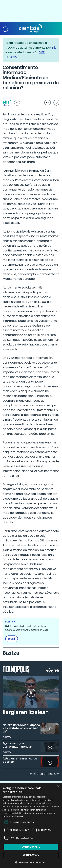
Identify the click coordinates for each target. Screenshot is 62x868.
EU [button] (17, 103)
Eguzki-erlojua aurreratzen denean (17, 745)
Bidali (12, 639)
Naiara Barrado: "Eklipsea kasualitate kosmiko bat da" (21, 728)
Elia (54, 48)
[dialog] (31, 825)
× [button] (58, 786)
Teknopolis (16, 669)
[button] (5, 29)
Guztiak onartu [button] (31, 847)
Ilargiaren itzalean (26, 712)
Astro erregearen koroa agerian (20, 760)
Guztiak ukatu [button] (31, 855)
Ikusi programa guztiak (45, 774)
